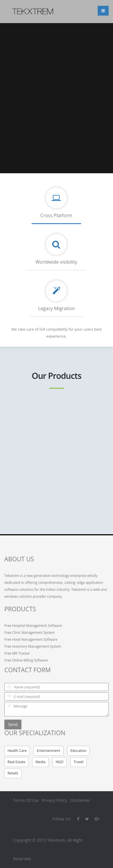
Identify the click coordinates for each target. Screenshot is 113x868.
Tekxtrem (56, 840)
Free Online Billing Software (26, 660)
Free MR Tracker (17, 653)
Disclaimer (80, 800)
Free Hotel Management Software (31, 639)
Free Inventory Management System (33, 646)
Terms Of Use (26, 800)
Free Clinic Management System (30, 632)
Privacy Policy (54, 800)
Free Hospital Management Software (33, 625)
